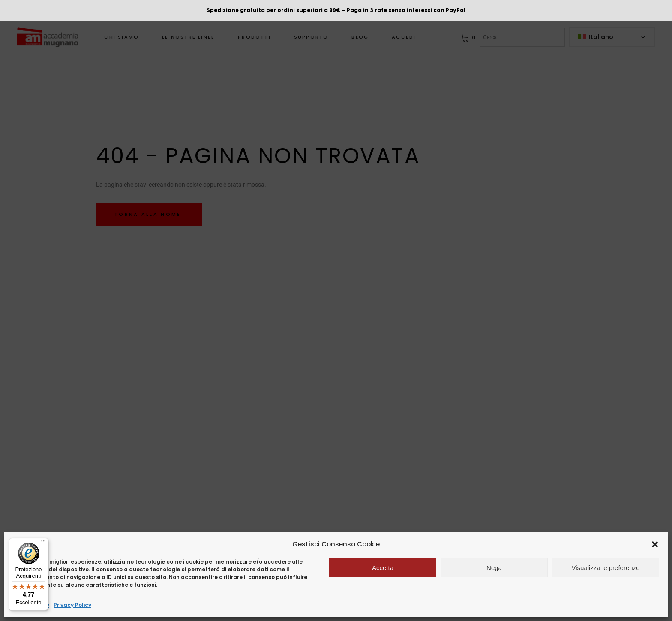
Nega (494, 568)
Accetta (383, 568)
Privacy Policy (72, 605)
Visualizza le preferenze (606, 568)
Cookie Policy (31, 605)
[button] (655, 544)
